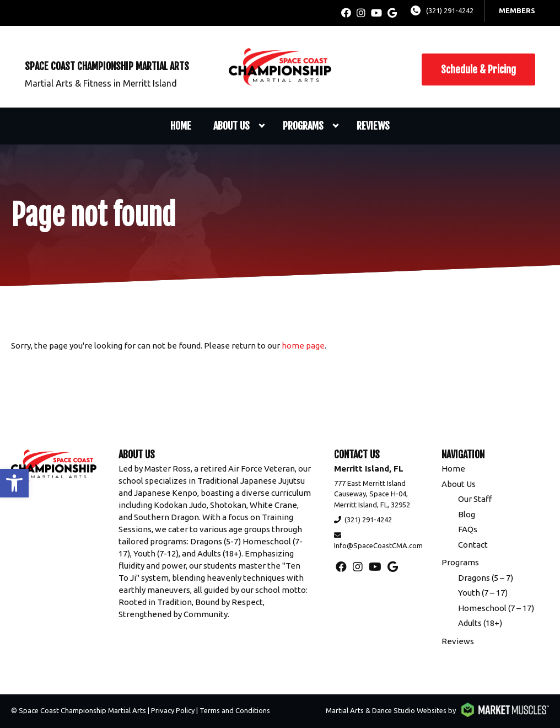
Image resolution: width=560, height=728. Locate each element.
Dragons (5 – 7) (486, 578)
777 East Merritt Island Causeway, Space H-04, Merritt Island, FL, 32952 (372, 494)
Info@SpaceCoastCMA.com (378, 545)
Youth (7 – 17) (483, 593)
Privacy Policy (173, 710)
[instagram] (361, 13)
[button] (14, 483)
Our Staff (475, 499)
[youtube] (376, 13)
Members (517, 10)
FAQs (468, 529)
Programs (303, 126)
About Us (231, 126)
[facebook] (346, 13)
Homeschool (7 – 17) (496, 608)
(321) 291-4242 (450, 10)
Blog (467, 514)
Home (181, 126)
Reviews (373, 126)
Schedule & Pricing (478, 69)
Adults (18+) (480, 623)
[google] (392, 13)
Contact (473, 545)
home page (303, 346)
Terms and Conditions (235, 710)
